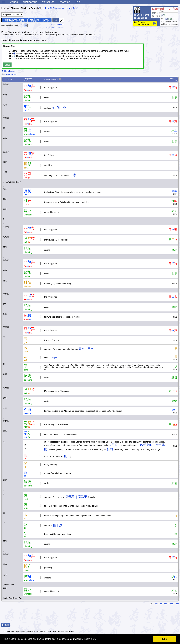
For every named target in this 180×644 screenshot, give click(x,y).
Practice (65, 2)
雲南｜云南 (86, 349)
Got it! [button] (164, 639)
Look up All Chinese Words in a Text (59, 8)
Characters (30, 2)
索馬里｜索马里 (76, 497)
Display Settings (9, 74)
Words (14, 2)
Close (7, 65)
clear (177, 604)
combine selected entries (163, 604)
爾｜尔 (58, 525)
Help (78, 2)
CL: (55, 108)
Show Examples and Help (53, 28)
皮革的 (113, 445)
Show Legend (8, 71)
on (26, 25)
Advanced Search (57, 25)
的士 (67, 456)
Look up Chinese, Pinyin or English (20, 8)
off (20, 25)
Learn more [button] (90, 639)
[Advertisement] (156, 615)
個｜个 (61, 108)
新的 (110, 449)
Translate (48, 2)
